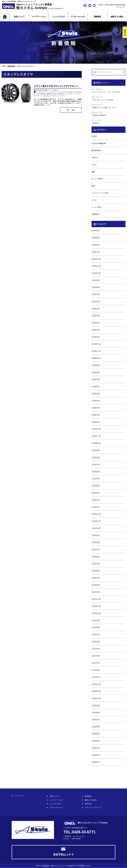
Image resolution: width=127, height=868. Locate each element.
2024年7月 (96, 379)
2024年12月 (96, 344)
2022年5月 (96, 564)
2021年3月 (96, 663)
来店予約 (88, 804)
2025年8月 (96, 287)
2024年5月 (96, 394)
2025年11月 (96, 266)
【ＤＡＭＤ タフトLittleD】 (103, 100)
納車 (93, 186)
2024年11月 (96, 351)
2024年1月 (96, 422)
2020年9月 (96, 705)
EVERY (55, 94)
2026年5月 (96, 231)
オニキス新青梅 (40, 94)
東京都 (61, 94)
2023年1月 (96, 507)
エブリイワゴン (56, 92)
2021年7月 (96, 634)
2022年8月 (96, 542)
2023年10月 (96, 443)
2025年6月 (96, 301)
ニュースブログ (58, 17)
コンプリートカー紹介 (100, 193)
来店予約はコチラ (63, 852)
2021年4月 (96, 656)
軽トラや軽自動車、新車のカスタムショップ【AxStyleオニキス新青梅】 (61, 866)
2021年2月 (96, 670)
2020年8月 (96, 712)
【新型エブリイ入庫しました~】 (104, 107)
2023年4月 (96, 486)
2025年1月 (96, 337)
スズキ (39, 92)
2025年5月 (96, 309)
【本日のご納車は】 (99, 115)
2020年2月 (96, 755)
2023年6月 (96, 471)
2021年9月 (96, 620)
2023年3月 (96, 493)
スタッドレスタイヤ (57, 96)
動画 (93, 172)
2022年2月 (96, 585)
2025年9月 (96, 280)
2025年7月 (96, 294)
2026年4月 (96, 238)
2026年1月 (96, 252)
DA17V (72, 92)
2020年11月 (96, 691)
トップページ (19, 796)
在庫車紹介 (96, 214)
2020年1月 (96, 762)
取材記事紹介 (97, 150)
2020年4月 (96, 741)
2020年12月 (96, 684)
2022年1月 (96, 592)
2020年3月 (96, 748)
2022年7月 (96, 549)
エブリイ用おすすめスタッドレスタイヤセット (56, 86)
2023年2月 (96, 500)
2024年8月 (96, 372)
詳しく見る (71, 110)
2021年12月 (96, 599)
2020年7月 (96, 720)
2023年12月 (96, 429)
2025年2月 (96, 330)
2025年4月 (96, 316)
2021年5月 (96, 649)
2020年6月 (96, 727)
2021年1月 (96, 677)
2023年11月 (96, 436)
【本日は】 (96, 123)
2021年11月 (96, 606)
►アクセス (121, 7)
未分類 (94, 136)
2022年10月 (96, 528)
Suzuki (46, 96)
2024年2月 (96, 415)
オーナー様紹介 (97, 179)
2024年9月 (96, 365)
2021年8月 (96, 627)
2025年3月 (96, 323)
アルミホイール (70, 94)
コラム (94, 200)
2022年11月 (96, 521)
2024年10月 (96, 358)
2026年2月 (96, 245)
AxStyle (78, 92)
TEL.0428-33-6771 (79, 832)
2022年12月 (96, 514)
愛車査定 (98, 17)
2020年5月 (96, 734)
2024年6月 (96, 386)
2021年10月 (96, 613)
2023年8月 (96, 457)
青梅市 (49, 94)
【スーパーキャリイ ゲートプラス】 (106, 92)
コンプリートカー (39, 17)
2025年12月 (96, 259)
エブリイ (46, 92)
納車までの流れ (117, 17)
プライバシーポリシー (93, 808)
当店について (19, 17)
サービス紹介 (53, 90)
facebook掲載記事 (99, 143)
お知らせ (95, 157)
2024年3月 (96, 408)
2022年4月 (96, 571)
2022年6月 (96, 557)
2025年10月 (96, 273)
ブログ (94, 165)
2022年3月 (96, 578)
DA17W (66, 92)
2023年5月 (96, 479)
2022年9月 (96, 535)
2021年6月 (96, 642)
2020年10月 (96, 698)
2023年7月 (96, 464)
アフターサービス (78, 17)
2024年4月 (96, 401)
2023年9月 (96, 450)
